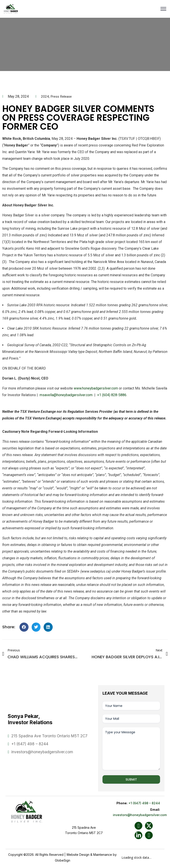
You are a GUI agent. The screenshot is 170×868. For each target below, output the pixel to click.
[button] (24, 627)
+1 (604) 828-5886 (112, 395)
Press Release (62, 96)
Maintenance (103, 855)
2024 (45, 96)
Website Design (78, 855)
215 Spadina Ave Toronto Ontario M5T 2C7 (49, 736)
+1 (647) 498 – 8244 (30, 744)
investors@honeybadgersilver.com (42, 752)
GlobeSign (63, 860)
